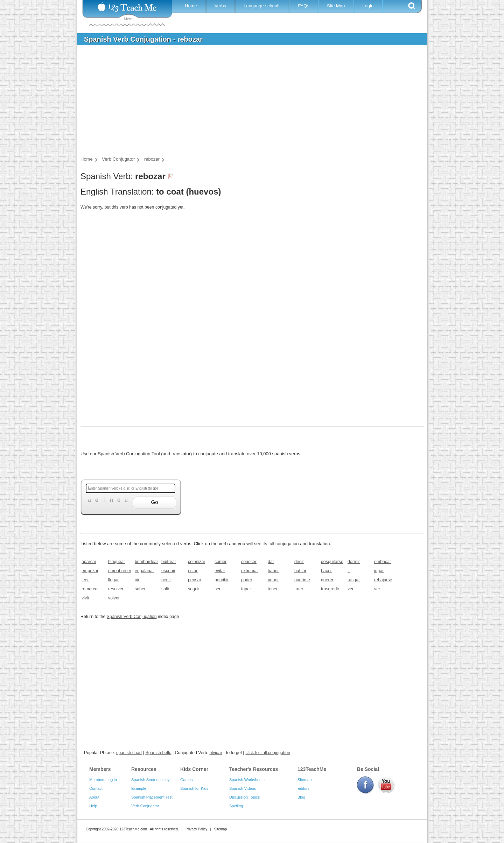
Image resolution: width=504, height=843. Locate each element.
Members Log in (103, 780)
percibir (222, 580)
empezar (90, 571)
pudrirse (302, 580)
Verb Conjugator (145, 806)
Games (186, 780)
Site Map (336, 6)
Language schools (262, 6)
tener (273, 589)
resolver (116, 589)
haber (273, 571)
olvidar (216, 753)
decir (299, 562)
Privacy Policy (196, 829)
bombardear (146, 562)
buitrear (169, 562)
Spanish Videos (243, 788)
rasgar (354, 580)
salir (165, 589)
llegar (113, 580)
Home (191, 6)
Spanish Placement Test (152, 797)
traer (299, 589)
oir (137, 580)
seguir (194, 589)
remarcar (90, 589)
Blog (301, 797)
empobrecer (119, 571)
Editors (303, 788)
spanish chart (129, 753)
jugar (379, 571)
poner (273, 580)
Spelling (236, 806)
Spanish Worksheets (247, 780)
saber (140, 589)
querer (327, 580)
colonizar (197, 562)
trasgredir (330, 589)
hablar (300, 571)
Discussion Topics (244, 797)
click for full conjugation (268, 753)
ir (349, 571)
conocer (249, 562)
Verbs (220, 6)
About (94, 797)
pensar (195, 580)
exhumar (250, 571)
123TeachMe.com (133, 829)
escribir (168, 571)
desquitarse (332, 562)
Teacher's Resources (254, 769)
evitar (220, 571)
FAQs (304, 6)
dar (271, 562)
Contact (96, 788)
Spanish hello (158, 753)
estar (193, 571)
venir (352, 589)
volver (114, 598)
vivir (85, 598)
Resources (144, 769)
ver (377, 589)
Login (368, 6)
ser (218, 589)
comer (220, 562)
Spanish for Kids (194, 788)
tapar (246, 589)
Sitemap (304, 780)
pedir (166, 580)
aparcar (89, 562)
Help (93, 806)
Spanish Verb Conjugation (132, 617)
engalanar (144, 571)
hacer (326, 571)
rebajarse (383, 580)
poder (247, 580)
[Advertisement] (247, 103)
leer (85, 580)
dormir (354, 562)
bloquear (117, 562)
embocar (383, 562)
